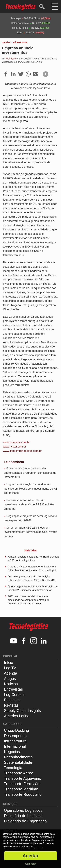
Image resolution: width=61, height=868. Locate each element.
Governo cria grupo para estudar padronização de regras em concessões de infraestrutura (30, 473)
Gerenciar (30, 864)
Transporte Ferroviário (23, 784)
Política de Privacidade (22, 847)
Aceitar (30, 856)
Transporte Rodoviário (23, 794)
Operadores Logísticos (23, 810)
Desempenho (15, 736)
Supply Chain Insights (22, 711)
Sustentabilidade (18, 762)
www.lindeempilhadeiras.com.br (22, 451)
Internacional (15, 746)
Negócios (12, 752)
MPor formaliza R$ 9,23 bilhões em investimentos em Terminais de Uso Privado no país (30, 532)
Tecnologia (13, 768)
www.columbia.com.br (16, 442)
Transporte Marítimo (21, 789)
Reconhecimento (18, 757)
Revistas (11, 705)
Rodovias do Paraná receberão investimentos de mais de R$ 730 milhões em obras (29, 504)
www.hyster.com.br (15, 447)
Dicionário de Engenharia (25, 821)
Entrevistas (13, 689)
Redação (11, 59)
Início (9, 663)
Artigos (10, 679)
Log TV (10, 668)
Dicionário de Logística (23, 816)
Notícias (6, 42)
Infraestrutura (20, 42)
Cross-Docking (16, 730)
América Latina (17, 716)
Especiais (12, 700)
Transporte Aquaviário (23, 778)
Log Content (14, 695)
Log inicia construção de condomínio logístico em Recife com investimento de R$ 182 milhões (30, 489)
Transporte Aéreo (19, 773)
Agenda (11, 673)
